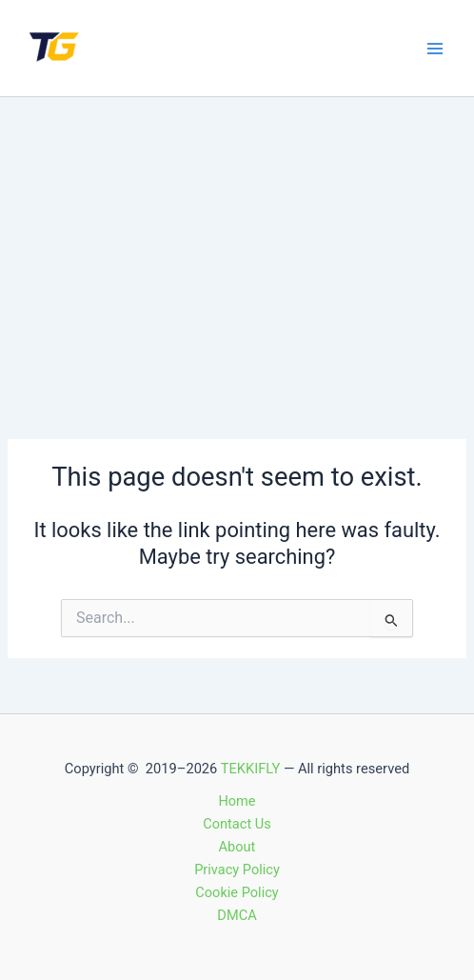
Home (237, 801)
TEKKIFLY (251, 769)
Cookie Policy (237, 892)
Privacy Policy (237, 870)
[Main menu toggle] (435, 49)
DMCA (237, 915)
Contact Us (237, 824)
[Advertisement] (237, 240)
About (237, 847)
